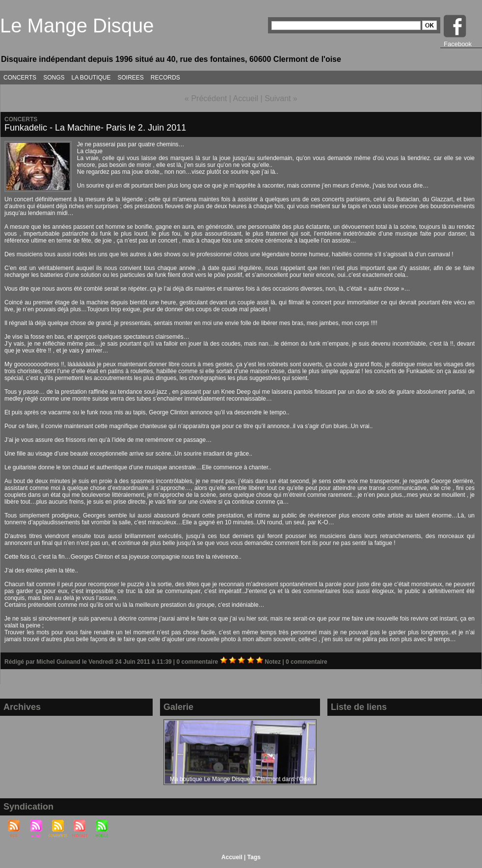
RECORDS (165, 78)
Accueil (246, 98)
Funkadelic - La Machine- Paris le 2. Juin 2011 (95, 128)
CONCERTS (20, 78)
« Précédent (206, 98)
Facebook (458, 44)
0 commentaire (198, 662)
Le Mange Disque (77, 26)
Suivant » (281, 98)
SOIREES (131, 78)
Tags (254, 857)
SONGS (54, 78)
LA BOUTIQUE (91, 78)
